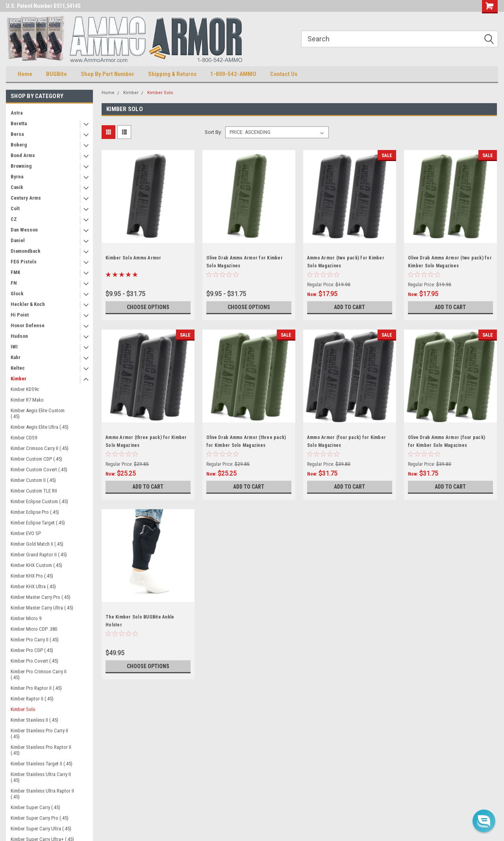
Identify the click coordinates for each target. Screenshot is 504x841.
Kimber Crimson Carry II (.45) (40, 448)
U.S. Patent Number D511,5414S (43, 6)
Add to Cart (349, 307)
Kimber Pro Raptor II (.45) (36, 688)
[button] (484, 821)
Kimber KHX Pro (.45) (32, 576)
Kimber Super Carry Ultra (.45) (41, 829)
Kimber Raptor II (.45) (32, 699)
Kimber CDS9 (24, 438)
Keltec (18, 368)
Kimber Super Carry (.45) (35, 807)
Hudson (19, 336)
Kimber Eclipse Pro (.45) (35, 512)
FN (14, 283)
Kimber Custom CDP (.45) (36, 459)
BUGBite (57, 74)
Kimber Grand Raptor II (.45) (39, 555)
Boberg (19, 145)
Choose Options (148, 307)
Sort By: (213, 132)
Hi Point (20, 315)
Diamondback (26, 251)
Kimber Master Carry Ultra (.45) (42, 608)
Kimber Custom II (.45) (33, 480)
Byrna (17, 177)
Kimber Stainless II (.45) (34, 720)
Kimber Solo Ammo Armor (133, 258)
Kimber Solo (23, 709)
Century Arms (26, 198)
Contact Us (284, 74)
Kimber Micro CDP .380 (34, 629)
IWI (14, 347)
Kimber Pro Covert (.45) (34, 661)
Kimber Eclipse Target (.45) (38, 523)
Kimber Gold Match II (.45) (37, 544)
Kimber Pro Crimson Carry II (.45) (39, 674)
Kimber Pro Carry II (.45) (35, 640)
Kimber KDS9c (25, 389)
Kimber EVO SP (26, 533)
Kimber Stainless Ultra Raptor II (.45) (42, 794)
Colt (15, 208)
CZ (14, 219)
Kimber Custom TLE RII (34, 491)
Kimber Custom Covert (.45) (39, 470)
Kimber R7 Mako (27, 400)
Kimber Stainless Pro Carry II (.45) (39, 734)
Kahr (16, 357)
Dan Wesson (24, 230)
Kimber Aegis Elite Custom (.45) (38, 413)
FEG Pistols (24, 262)
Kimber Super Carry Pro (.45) (40, 818)
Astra (17, 113)
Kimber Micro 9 (26, 618)
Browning (21, 166)
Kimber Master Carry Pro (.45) (41, 597)
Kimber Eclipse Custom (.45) (39, 501)
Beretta (19, 123)
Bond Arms (23, 155)
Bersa (17, 134)
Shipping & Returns (172, 74)
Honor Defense (28, 325)
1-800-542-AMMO (233, 74)
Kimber (19, 379)
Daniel (18, 240)
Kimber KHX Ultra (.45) (33, 586)
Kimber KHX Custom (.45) (36, 565)
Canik (17, 187)
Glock (17, 294)
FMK (15, 272)
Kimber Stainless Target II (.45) (42, 764)
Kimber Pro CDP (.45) (32, 650)
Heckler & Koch (28, 304)
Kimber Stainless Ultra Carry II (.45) (41, 777)
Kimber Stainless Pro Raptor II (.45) (41, 750)
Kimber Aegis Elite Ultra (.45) (40, 427)
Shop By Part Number (107, 74)
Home (25, 74)
